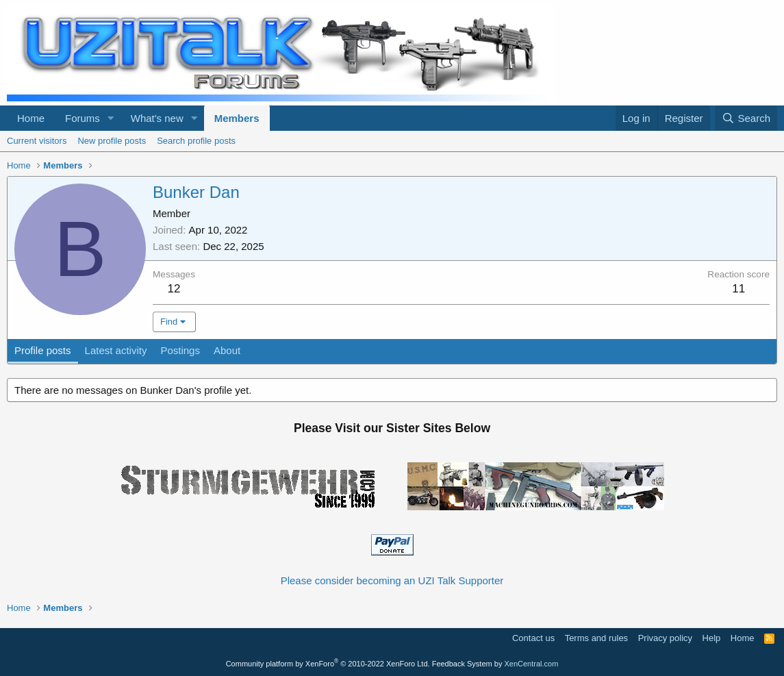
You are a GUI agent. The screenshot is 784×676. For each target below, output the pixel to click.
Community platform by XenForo (328, 664)
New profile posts (112, 141)
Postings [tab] (180, 350)
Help (712, 638)
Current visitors (37, 141)
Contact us (533, 638)
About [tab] (227, 350)
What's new (157, 118)
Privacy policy (665, 638)
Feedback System (462, 664)
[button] (111, 118)
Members (237, 118)
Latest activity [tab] (116, 350)
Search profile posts (196, 141)
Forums (83, 118)
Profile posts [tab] (43, 350)
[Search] (746, 118)
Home (31, 118)
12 (174, 289)
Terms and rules (596, 638)
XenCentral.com (531, 664)
